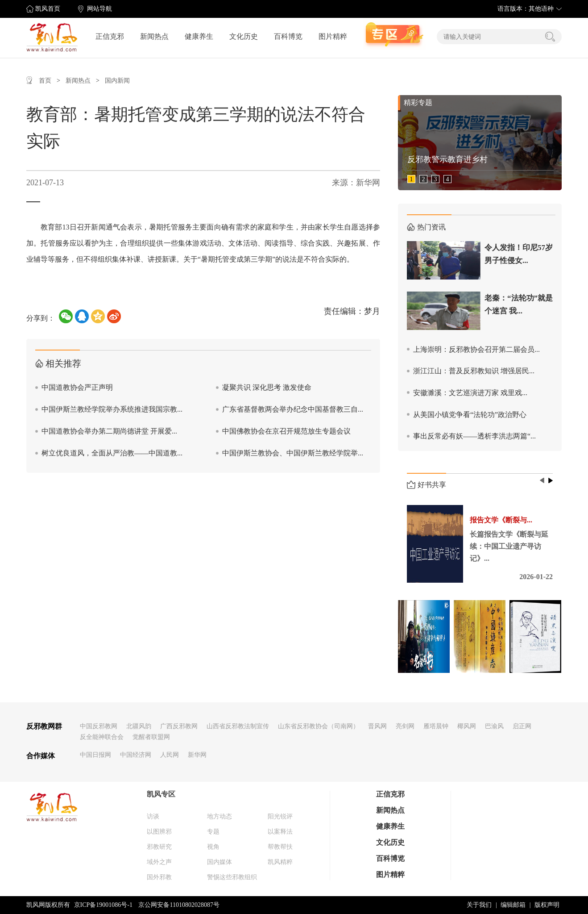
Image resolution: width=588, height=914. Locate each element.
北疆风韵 (139, 726)
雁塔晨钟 (436, 726)
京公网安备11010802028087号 (179, 905)
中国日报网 (95, 755)
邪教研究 (159, 847)
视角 (213, 847)
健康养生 (199, 36)
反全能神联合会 (102, 737)
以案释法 (280, 832)
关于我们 (479, 905)
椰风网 (467, 726)
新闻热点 (154, 36)
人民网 (170, 755)
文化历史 (244, 36)
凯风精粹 (280, 862)
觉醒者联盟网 (151, 737)
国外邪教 (159, 877)
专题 (213, 832)
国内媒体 (219, 862)
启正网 (522, 726)
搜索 (550, 37)
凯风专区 (161, 794)
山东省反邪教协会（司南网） (319, 726)
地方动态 (219, 816)
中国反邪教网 (99, 726)
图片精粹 (333, 36)
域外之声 (159, 862)
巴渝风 (494, 726)
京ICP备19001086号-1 (103, 905)
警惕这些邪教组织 (232, 877)
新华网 (197, 755)
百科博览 (288, 36)
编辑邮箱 (513, 905)
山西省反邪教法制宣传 (238, 726)
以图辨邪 (159, 832)
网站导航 (99, 9)
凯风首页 (48, 9)
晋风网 (377, 726)
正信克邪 (110, 36)
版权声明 (547, 905)
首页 (45, 81)
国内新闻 (117, 81)
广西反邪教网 (179, 726)
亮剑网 (405, 726)
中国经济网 (136, 755)
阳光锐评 (280, 816)
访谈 (153, 816)
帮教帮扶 (280, 847)
